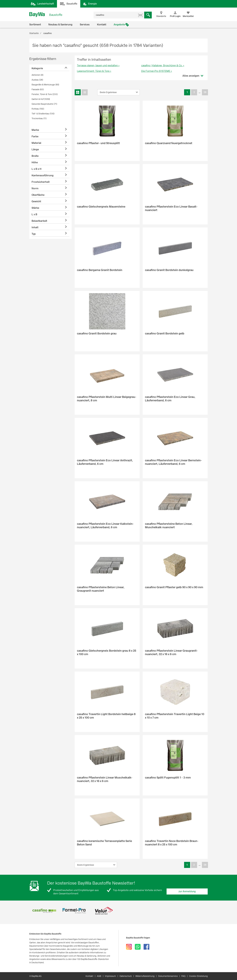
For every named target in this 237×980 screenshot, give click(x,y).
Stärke (35, 208)
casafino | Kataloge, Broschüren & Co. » (163, 65)
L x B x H (37, 169)
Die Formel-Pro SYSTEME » (157, 71)
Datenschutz (126, 976)
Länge (35, 149)
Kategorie (37, 68)
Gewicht (36, 201)
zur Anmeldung (187, 891)
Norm (35, 188)
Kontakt (102, 25)
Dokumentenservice (168, 976)
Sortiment (35, 25)
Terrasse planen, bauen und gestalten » (98, 65)
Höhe (35, 162)
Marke (35, 130)
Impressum (110, 976)
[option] (44, 911)
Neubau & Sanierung (60, 25)
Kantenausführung (43, 175)
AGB (99, 976)
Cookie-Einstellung (198, 976)
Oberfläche (38, 195)
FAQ (183, 976)
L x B (34, 214)
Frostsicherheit (41, 182)
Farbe (35, 136)
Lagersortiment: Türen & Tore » (94, 71)
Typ (34, 234)
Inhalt (35, 227)
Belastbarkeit (39, 221)
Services (85, 25)
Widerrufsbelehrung (145, 976)
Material (36, 143)
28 (205, 92)
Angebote (119, 25)
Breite (35, 156)
